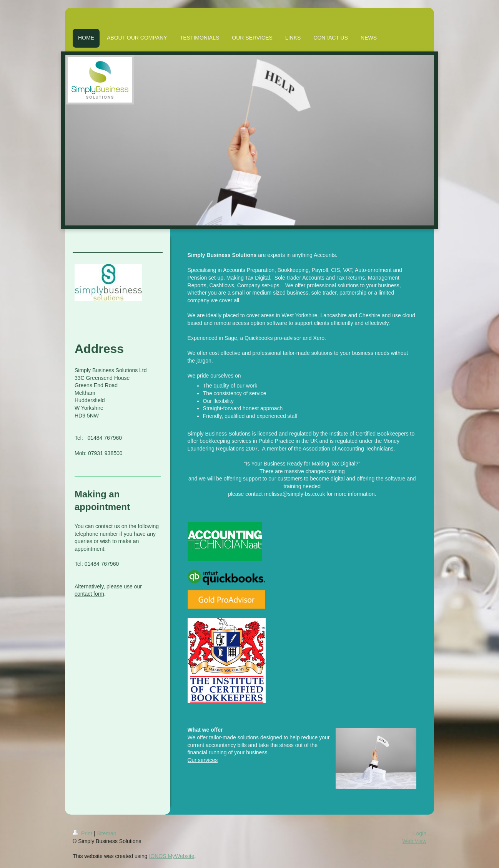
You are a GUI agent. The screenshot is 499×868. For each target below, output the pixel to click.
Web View (414, 841)
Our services (203, 760)
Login (420, 833)
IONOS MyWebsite (171, 856)
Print (83, 833)
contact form (89, 594)
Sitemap (106, 833)
